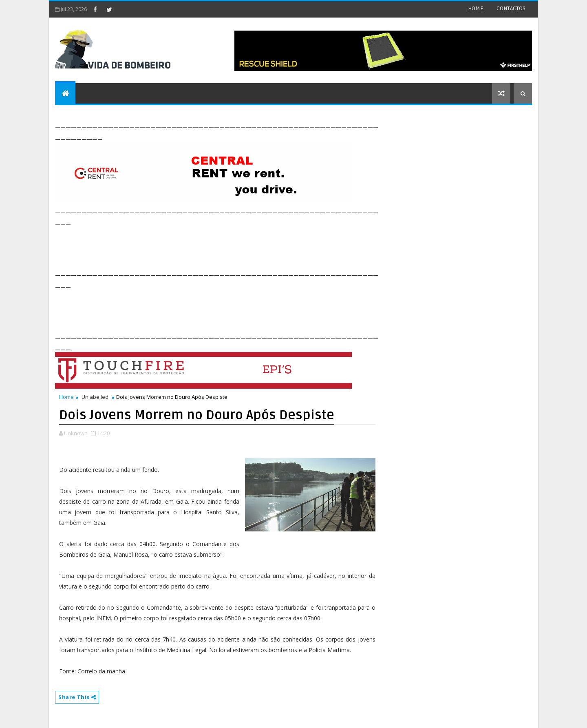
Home (66, 397)
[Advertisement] (203, 246)
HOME (476, 8)
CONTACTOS (511, 8)
